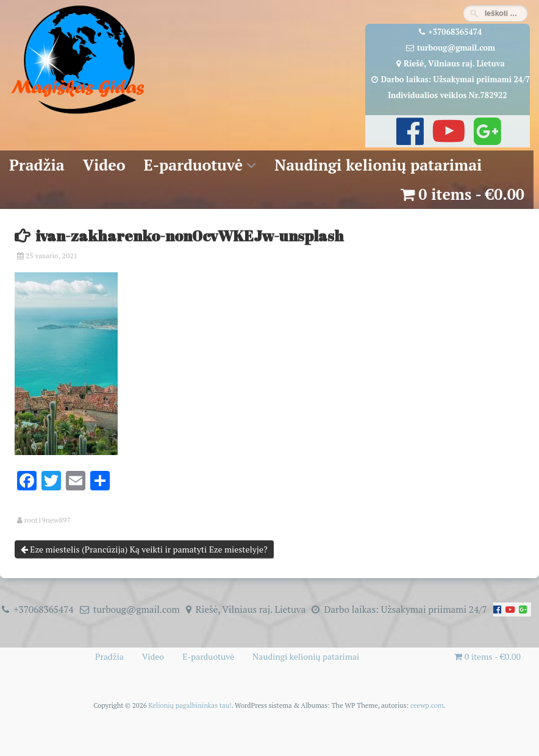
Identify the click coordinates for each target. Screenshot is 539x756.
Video (104, 165)
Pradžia (37, 165)
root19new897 (48, 520)
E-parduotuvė (194, 165)
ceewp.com (427, 705)
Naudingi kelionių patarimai (378, 165)
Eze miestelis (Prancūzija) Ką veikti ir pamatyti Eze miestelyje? (144, 549)
